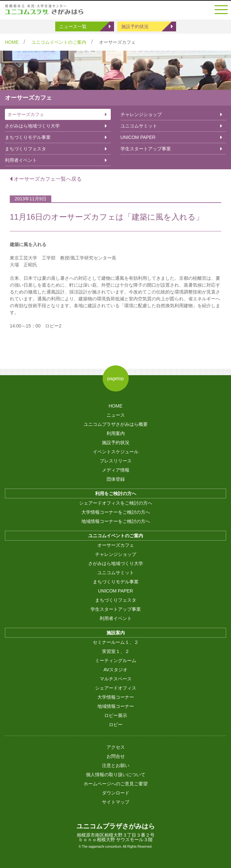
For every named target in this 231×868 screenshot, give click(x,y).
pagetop (115, 378)
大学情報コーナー (116, 697)
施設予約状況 (135, 26)
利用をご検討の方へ (116, 493)
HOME (12, 42)
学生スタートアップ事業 (146, 149)
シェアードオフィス (116, 688)
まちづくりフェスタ (25, 149)
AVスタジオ (116, 670)
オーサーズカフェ (26, 114)
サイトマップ (116, 802)
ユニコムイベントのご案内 (59, 42)
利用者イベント (21, 160)
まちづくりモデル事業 (28, 137)
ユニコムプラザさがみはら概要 (116, 424)
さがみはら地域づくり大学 (32, 126)
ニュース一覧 (73, 26)
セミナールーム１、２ (116, 642)
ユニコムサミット (139, 126)
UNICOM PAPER (138, 137)
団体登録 (116, 479)
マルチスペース (116, 679)
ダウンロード (116, 793)
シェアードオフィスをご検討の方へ (116, 503)
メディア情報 (116, 470)
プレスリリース (116, 461)
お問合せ (116, 756)
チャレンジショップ (141, 114)
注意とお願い (116, 765)
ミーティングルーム (116, 660)
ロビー (116, 725)
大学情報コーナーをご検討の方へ (116, 512)
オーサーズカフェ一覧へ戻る (46, 179)
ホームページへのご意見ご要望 (116, 784)
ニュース (116, 415)
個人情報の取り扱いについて (116, 775)
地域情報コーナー (116, 706)
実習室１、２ (116, 651)
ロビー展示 (116, 715)
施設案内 (116, 633)
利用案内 (116, 433)
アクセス (116, 747)
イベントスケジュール (116, 452)
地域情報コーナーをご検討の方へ (116, 521)
